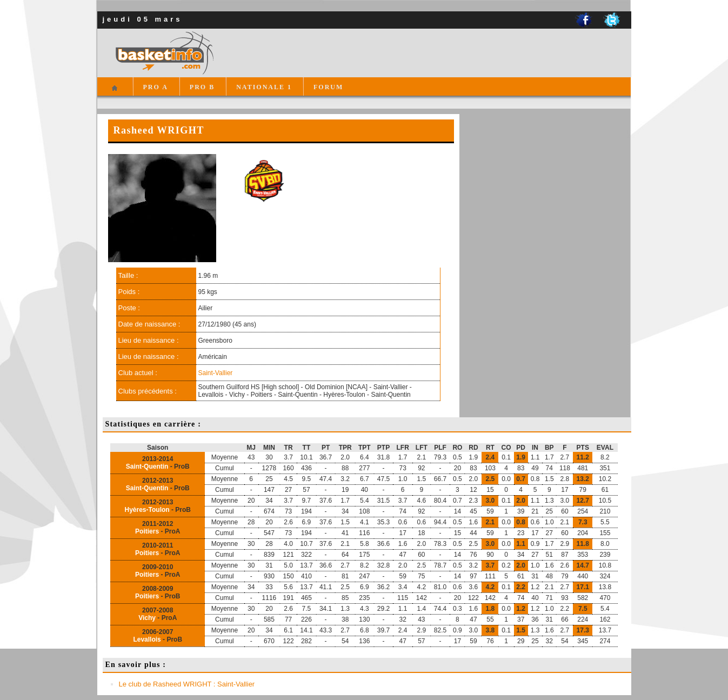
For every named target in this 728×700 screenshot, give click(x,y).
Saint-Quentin (147, 466)
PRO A (156, 87)
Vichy (147, 618)
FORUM (328, 87)
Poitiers (147, 531)
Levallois (147, 639)
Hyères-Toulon (147, 510)
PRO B (202, 87)
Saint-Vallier (216, 373)
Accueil (115, 93)
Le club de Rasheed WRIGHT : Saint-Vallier (187, 684)
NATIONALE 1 (264, 87)
